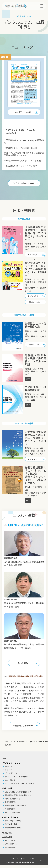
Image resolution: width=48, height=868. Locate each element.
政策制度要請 (10, 802)
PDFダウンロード (23, 112)
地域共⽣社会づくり (13, 799)
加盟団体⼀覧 (10, 847)
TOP (4, 758)
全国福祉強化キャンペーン (15, 805)
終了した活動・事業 (13, 812)
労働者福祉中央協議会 (22, 862)
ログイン (33, 859)
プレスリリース (11, 773)
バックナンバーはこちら (23, 183)
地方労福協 (7, 832)
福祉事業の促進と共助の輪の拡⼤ (18, 795)
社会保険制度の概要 (13, 827)
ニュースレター (11, 780)
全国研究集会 (10, 809)
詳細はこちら (34, 302)
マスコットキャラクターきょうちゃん (20, 783)
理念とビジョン (11, 844)
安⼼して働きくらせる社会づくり (18, 792)
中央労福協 (7, 837)
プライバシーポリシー (20, 859)
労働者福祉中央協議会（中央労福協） (20, 6)
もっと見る (23, 663)
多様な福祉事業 (11, 824)
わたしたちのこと (12, 840)
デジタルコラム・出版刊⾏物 (16, 777)
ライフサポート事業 (13, 821)
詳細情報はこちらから (23, 725)
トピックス (9, 770)
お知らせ (8, 766)
